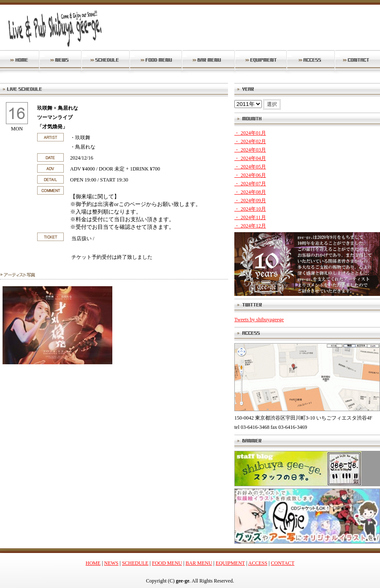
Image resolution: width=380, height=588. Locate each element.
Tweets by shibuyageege (259, 320)
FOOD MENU (167, 563)
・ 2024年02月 (250, 141)
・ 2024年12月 (250, 226)
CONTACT (283, 563)
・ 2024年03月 (250, 150)
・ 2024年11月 (250, 217)
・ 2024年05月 (250, 167)
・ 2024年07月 (250, 184)
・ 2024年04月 (250, 158)
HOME (93, 563)
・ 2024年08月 (250, 192)
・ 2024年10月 (250, 209)
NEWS (111, 563)
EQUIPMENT (230, 563)
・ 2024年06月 (250, 175)
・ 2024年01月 (250, 133)
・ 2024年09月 (250, 201)
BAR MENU (199, 563)
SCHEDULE (135, 563)
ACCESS (258, 563)
